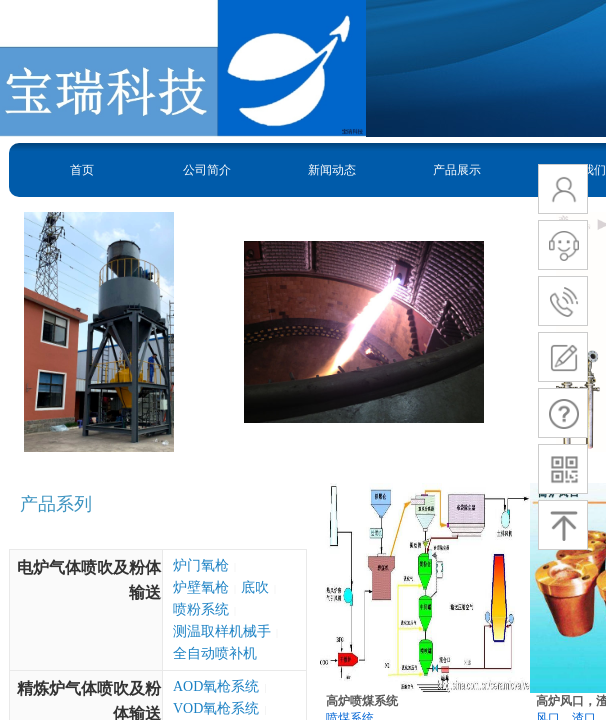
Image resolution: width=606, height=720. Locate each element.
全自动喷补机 (215, 653)
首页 (82, 170)
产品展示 (457, 170)
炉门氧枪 (201, 565)
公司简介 (207, 170)
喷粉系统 (201, 609)
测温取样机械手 (222, 631)
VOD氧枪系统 (216, 708)
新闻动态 (332, 170)
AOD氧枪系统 (216, 686)
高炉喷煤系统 (362, 701)
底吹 (255, 587)
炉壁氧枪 (201, 587)
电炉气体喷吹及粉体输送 (89, 580)
